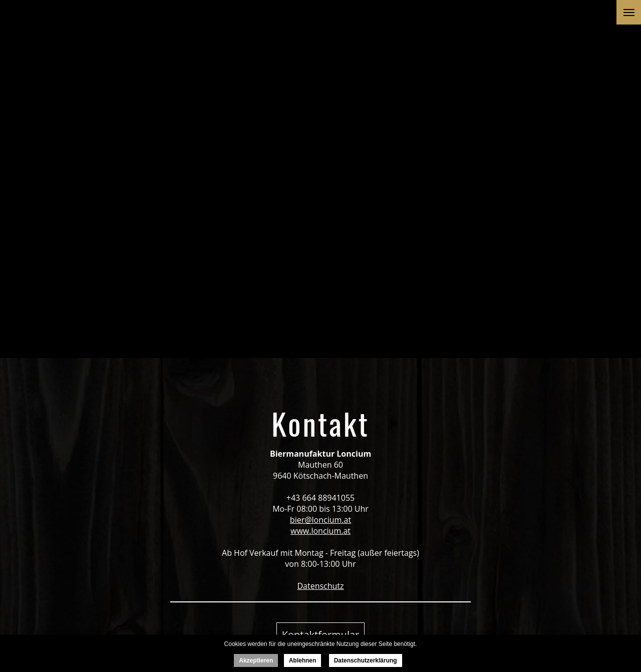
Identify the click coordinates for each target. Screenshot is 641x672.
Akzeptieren (256, 660)
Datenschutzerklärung (366, 660)
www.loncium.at (320, 531)
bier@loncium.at (320, 520)
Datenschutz (320, 586)
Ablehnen (303, 660)
